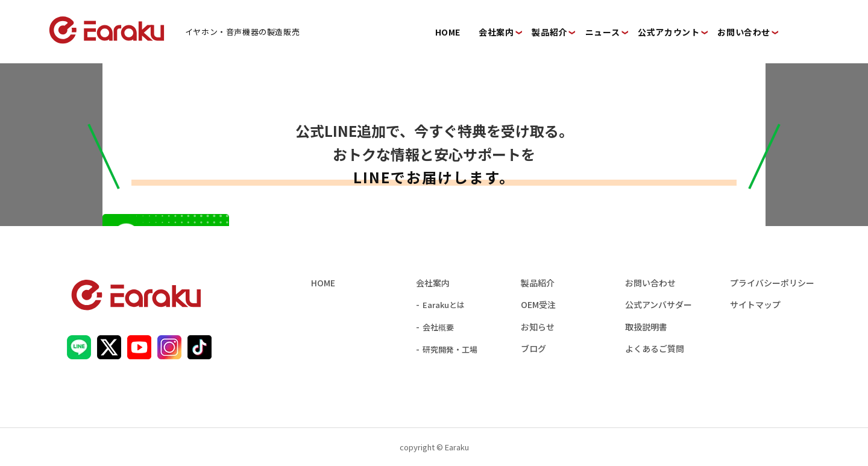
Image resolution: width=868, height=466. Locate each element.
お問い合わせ (650, 283)
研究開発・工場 (450, 349)
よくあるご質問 (655, 348)
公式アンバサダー (659, 304)
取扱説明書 (646, 327)
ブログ (533, 348)
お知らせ (538, 327)
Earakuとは (444, 305)
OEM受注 (538, 304)
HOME (323, 283)
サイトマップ (755, 304)
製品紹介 (538, 283)
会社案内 (433, 283)
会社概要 (438, 327)
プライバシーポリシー (772, 283)
